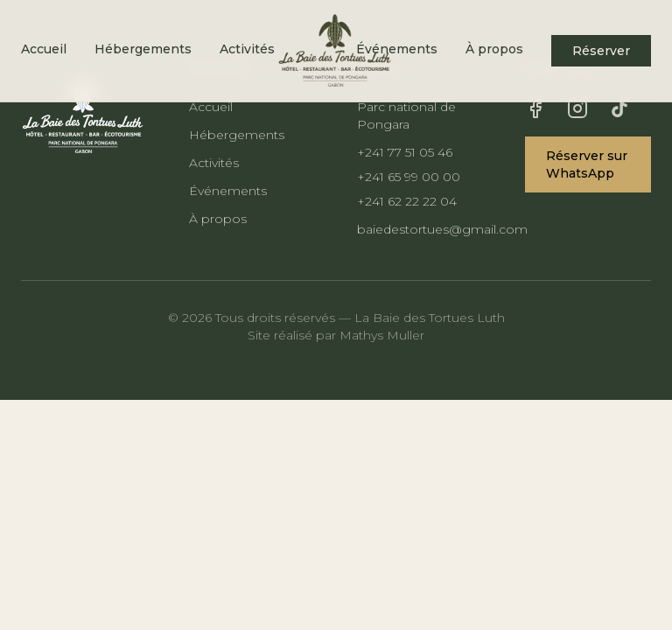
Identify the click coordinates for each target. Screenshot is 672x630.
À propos (494, 49)
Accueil (44, 49)
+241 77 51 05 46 (405, 152)
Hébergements (143, 49)
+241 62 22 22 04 (407, 201)
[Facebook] (535, 108)
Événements (228, 191)
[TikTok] (619, 108)
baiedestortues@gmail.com (420, 229)
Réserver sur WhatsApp (587, 164)
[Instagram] (577, 108)
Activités (247, 49)
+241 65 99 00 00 (409, 177)
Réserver (601, 51)
